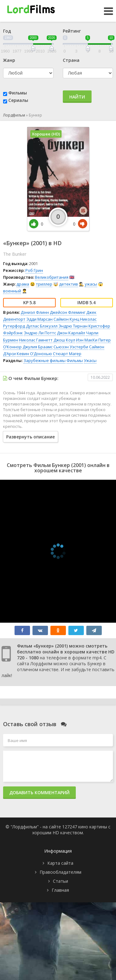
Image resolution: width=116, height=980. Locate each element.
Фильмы (18, 93)
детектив (69, 284)
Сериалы (18, 100)
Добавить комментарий (39, 792)
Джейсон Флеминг (68, 312)
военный (12, 291)
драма (23, 284)
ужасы (91, 284)
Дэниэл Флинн (35, 312)
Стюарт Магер (67, 354)
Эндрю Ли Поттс (40, 333)
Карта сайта (60, 863)
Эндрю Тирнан (73, 326)
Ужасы (90, 360)
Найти (77, 97)
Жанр (9, 60)
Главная (60, 890)
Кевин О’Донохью (34, 354)
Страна (71, 60)
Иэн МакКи (87, 340)
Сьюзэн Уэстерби (71, 347)
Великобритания (52, 277)
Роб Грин (34, 270)
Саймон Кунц (66, 319)
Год (7, 31)
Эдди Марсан (39, 319)
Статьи (60, 881)
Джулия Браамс (38, 347)
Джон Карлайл (71, 333)
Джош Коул (64, 340)
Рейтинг (72, 31)
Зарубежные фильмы (45, 360)
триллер (44, 284)
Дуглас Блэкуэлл (42, 326)
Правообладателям (60, 872)
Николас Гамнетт (36, 340)
